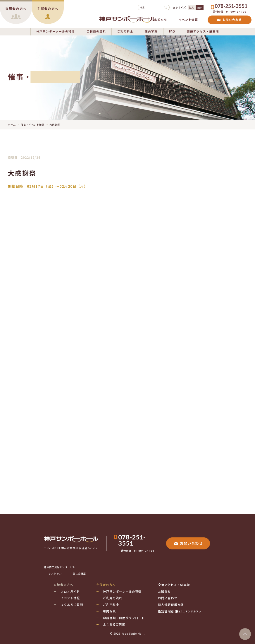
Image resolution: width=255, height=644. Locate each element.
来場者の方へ (63, 585)
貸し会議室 (79, 574)
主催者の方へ (106, 585)
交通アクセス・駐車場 (203, 31)
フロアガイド (70, 591)
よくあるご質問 (72, 605)
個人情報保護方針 (171, 605)
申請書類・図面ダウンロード (124, 618)
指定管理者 (180, 611)
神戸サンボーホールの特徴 (56, 31)
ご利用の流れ (96, 31)
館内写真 (151, 31)
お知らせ (161, 20)
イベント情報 (188, 20)
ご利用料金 (125, 31)
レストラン (55, 574)
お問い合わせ (230, 20)
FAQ (172, 31)
